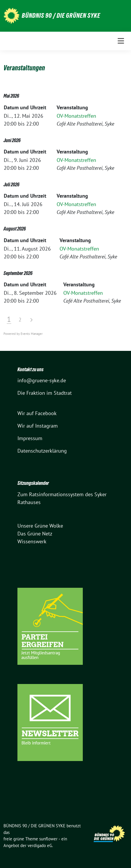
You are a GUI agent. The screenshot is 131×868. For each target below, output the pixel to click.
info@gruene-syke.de (42, 380)
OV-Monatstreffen (76, 116)
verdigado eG (40, 845)
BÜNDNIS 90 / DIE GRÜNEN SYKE (61, 15)
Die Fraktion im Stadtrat (45, 393)
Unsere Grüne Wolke (40, 526)
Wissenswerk (32, 541)
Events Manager (32, 334)
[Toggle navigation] (121, 41)
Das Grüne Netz (35, 534)
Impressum (30, 438)
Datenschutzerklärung (42, 451)
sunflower (48, 839)
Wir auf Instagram (38, 426)
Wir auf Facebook (37, 413)
